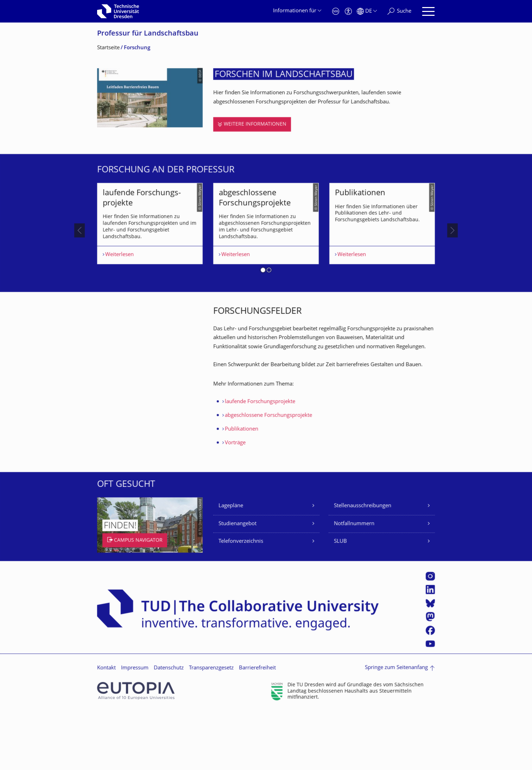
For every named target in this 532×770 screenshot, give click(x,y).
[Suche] (399, 11)
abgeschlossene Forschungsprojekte (268, 474)
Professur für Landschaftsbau (148, 34)
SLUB (340, 600)
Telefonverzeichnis (241, 600)
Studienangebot (237, 583)
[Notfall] (336, 11)
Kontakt (106, 727)
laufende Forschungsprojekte (260, 461)
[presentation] (80, 260)
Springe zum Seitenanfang (396, 727)
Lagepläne (231, 565)
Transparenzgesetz (211, 727)
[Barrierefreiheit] (348, 11)
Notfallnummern (354, 583)
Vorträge (235, 502)
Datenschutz (169, 727)
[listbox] (266, 260)
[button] (263, 330)
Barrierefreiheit (257, 727)
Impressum (135, 727)
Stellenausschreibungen (363, 565)
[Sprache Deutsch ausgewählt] (367, 11)
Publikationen (242, 488)
